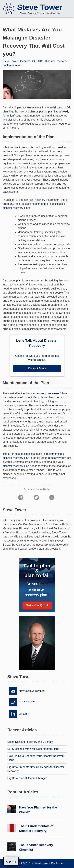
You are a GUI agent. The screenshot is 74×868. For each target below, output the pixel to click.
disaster (50, 405)
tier (21, 172)
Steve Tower (40, 7)
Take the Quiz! (37, 605)
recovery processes (47, 393)
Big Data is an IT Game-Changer (27, 778)
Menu (11, 862)
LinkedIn (18, 714)
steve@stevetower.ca (26, 691)
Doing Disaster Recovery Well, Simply (30, 742)
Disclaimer (57, 863)
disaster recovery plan (16, 466)
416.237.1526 (21, 702)
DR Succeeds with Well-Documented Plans (33, 749)
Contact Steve (37, 368)
